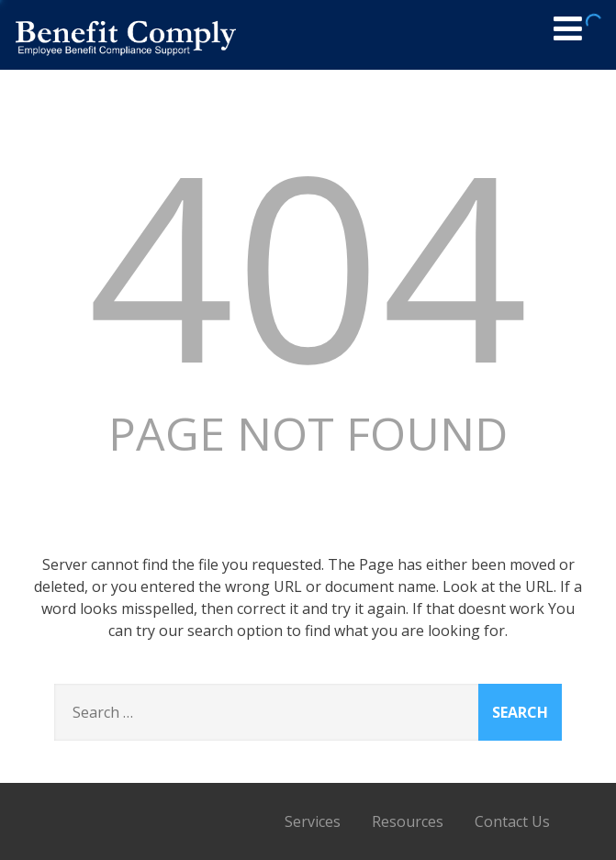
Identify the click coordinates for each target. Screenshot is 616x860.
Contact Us (512, 821)
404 (308, 263)
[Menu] (568, 28)
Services (313, 821)
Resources (408, 821)
